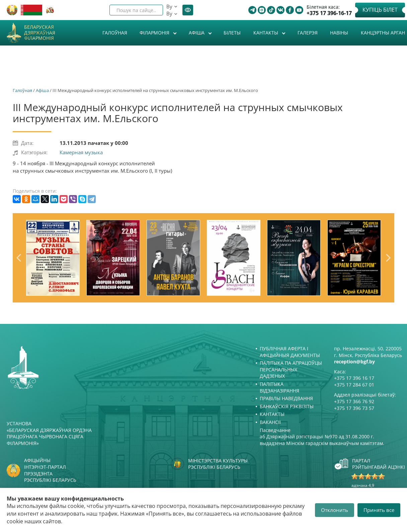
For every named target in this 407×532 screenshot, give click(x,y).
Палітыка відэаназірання (279, 387)
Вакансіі (270, 422)
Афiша (197, 33)
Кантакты (266, 33)
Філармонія (155, 33)
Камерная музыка (81, 152)
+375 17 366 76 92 (354, 401)
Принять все (379, 510)
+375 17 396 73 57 (354, 408)
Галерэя (308, 33)
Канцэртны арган (383, 33)
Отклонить (335, 510)
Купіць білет (380, 10)
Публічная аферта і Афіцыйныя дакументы (290, 352)
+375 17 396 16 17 (354, 378)
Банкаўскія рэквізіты (287, 406)
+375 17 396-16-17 (329, 13)
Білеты (232, 33)
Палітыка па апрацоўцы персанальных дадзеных (291, 369)
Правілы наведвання (286, 398)
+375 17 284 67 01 (354, 385)
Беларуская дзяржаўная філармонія (40, 33)
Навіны (339, 33)
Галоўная (115, 33)
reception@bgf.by (354, 362)
